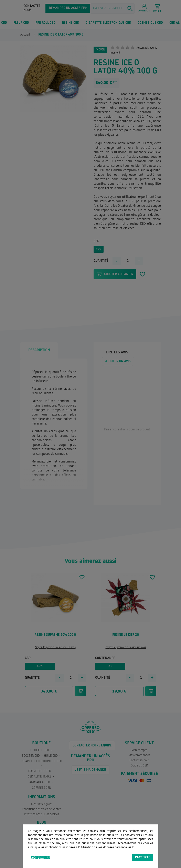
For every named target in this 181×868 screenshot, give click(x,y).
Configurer (40, 858)
